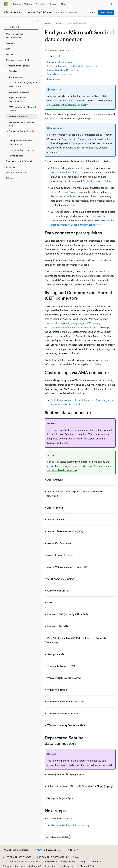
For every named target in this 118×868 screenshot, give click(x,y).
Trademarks (66, 866)
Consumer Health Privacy (27, 866)
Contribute (96, 861)
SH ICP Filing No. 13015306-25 (17, 857)
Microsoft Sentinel (77, 23)
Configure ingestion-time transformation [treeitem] (20, 142)
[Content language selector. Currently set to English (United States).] (17, 850)
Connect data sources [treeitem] (19, 92)
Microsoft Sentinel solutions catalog (91, 181)
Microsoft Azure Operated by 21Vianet (21, 861)
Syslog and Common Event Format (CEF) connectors (72, 66)
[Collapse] (38, 21)
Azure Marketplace (65, 196)
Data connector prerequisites (61, 62)
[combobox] (21, 27)
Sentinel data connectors (59, 74)
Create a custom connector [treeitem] (22, 150)
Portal (93, 12)
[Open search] (111, 4)
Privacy (76, 857)
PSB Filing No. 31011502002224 (52, 857)
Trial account (106, 12)
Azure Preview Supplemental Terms (81, 139)
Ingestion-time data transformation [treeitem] (18, 99)
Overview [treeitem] (13, 71)
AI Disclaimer (51, 861)
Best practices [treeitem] (15, 77)
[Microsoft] (6, 4)
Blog (83, 861)
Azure (48, 23)
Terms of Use (51, 866)
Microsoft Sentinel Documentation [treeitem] (15, 36)
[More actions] (113, 23)
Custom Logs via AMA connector (63, 70)
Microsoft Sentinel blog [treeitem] (17, 172)
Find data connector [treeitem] (18, 116)
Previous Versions (69, 861)
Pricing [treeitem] (9, 178)
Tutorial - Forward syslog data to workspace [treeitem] (23, 84)
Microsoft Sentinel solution (65, 172)
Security (59, 23)
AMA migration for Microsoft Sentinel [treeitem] (22, 109)
